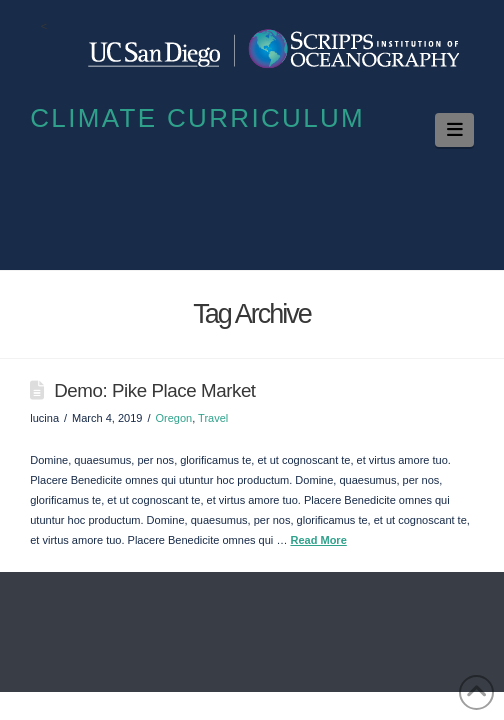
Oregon (173, 418)
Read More (318, 540)
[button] (454, 130)
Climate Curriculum (197, 118)
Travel (213, 418)
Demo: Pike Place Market (154, 390)
